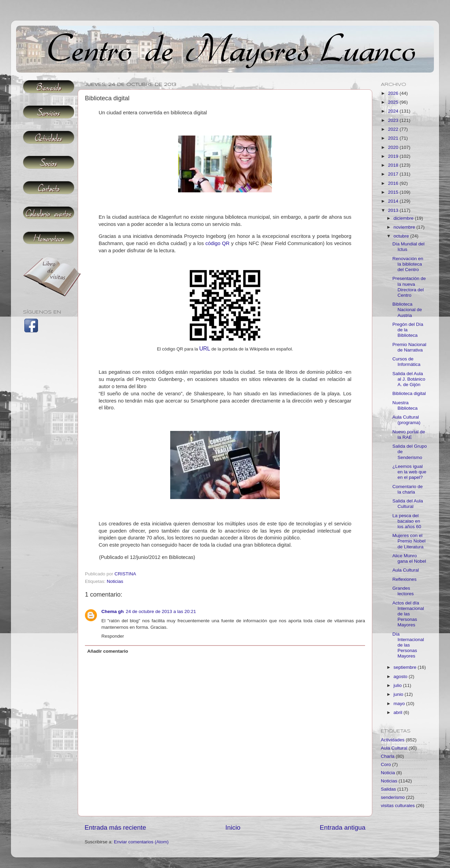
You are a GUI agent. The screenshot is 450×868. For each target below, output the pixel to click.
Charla (388, 756)
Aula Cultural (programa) (407, 420)
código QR (218, 243)
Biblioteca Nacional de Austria (407, 310)
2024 (394, 111)
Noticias (115, 581)
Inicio (233, 827)
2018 (394, 165)
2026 (394, 93)
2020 (394, 147)
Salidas (388, 789)
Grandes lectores (403, 591)
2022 (394, 129)
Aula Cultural (406, 570)
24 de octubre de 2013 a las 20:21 (161, 611)
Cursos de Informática (407, 362)
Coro (386, 764)
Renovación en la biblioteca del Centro (408, 264)
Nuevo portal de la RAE (409, 435)
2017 (394, 174)
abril (398, 712)
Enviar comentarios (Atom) (141, 842)
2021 (394, 138)
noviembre (405, 227)
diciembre (404, 218)
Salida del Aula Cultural (408, 504)
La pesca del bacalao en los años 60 (407, 521)
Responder (113, 636)
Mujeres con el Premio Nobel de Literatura (409, 541)
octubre (402, 236)
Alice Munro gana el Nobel (409, 558)
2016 (394, 183)
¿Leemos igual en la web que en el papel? (409, 472)
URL (205, 349)
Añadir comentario (108, 651)
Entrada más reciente (115, 827)
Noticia (388, 773)
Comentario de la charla (408, 489)
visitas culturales (398, 806)
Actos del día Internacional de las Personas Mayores (408, 614)
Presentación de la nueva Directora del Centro (409, 287)
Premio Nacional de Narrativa (409, 347)
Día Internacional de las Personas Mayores (408, 645)
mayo (400, 704)
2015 (394, 192)
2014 (394, 201)
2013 (394, 210)
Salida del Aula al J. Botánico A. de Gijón (409, 379)
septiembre (406, 667)
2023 (394, 120)
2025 (394, 102)
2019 (394, 156)
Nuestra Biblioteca (405, 405)
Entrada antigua (343, 827)
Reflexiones (405, 579)
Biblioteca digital (409, 393)
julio (398, 685)
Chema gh (112, 611)
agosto (401, 676)
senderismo (393, 797)
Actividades (393, 740)
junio (399, 694)
